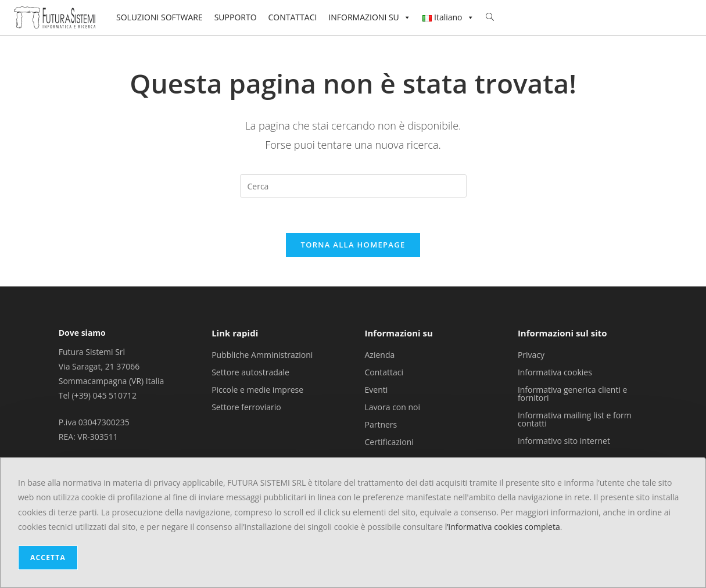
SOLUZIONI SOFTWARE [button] (160, 17)
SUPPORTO (236, 17)
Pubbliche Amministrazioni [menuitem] (262, 354)
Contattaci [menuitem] (384, 372)
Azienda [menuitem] (380, 354)
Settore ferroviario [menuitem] (246, 406)
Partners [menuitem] (381, 424)
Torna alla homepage (353, 245)
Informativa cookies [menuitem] (555, 372)
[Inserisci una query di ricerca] (353, 186)
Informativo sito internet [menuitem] (564, 440)
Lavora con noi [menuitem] (393, 406)
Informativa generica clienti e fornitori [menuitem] (573, 393)
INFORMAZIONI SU (369, 17)
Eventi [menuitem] (377, 389)
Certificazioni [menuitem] (389, 441)
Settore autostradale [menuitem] (250, 372)
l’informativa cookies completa (503, 527)
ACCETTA (48, 557)
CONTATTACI (293, 17)
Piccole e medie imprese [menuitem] (257, 389)
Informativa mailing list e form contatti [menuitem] (575, 419)
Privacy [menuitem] (531, 354)
